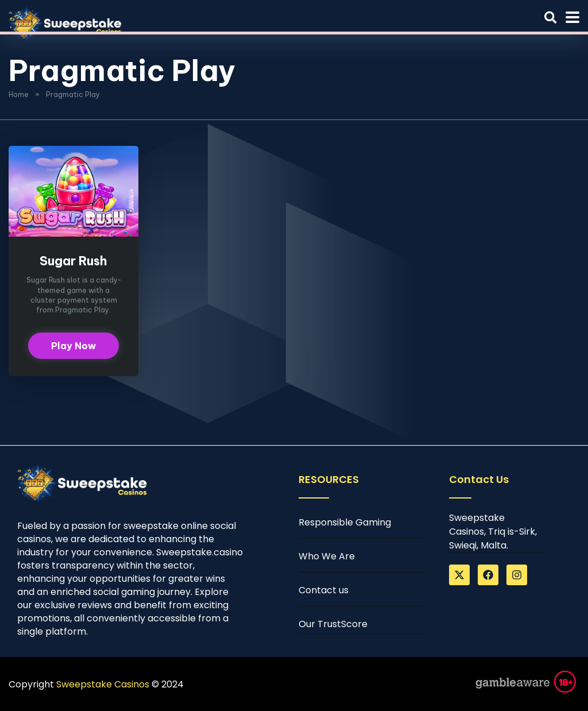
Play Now (73, 346)
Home (19, 94)
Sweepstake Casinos (103, 684)
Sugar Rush (73, 261)
